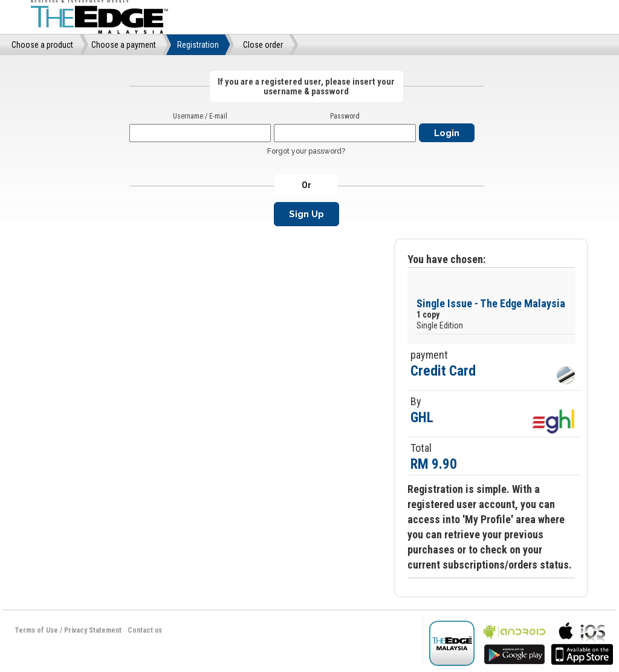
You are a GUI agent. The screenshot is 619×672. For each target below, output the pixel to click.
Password (345, 116)
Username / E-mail (200, 116)
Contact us (145, 630)
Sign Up (306, 214)
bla (514, 642)
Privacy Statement (93, 630)
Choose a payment (124, 45)
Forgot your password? (306, 151)
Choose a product (42, 45)
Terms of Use (36, 630)
